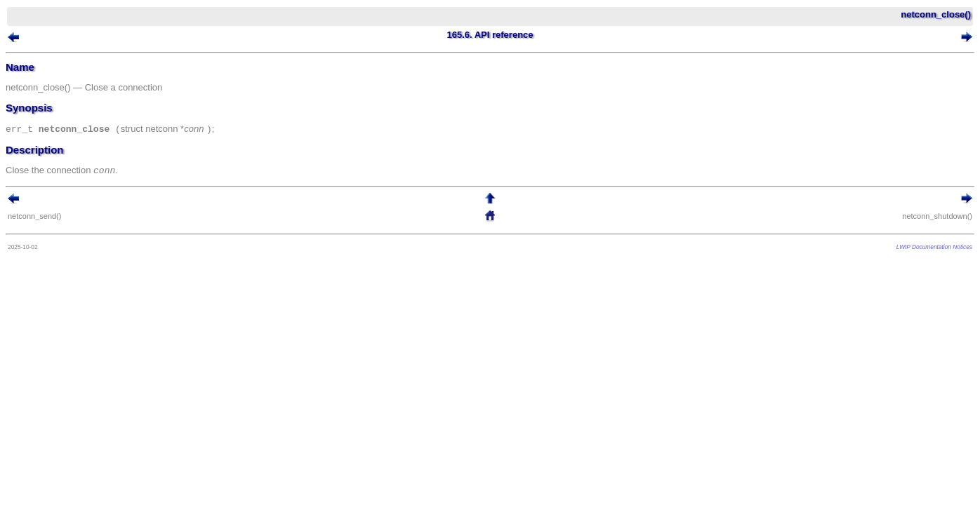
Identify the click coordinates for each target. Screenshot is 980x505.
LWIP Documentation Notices (913, 250)
